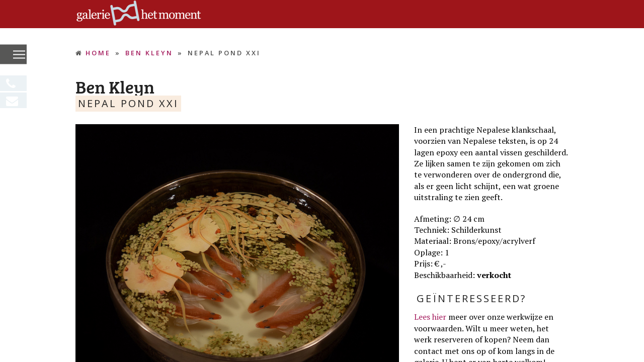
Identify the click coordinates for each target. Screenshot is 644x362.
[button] (19, 55)
